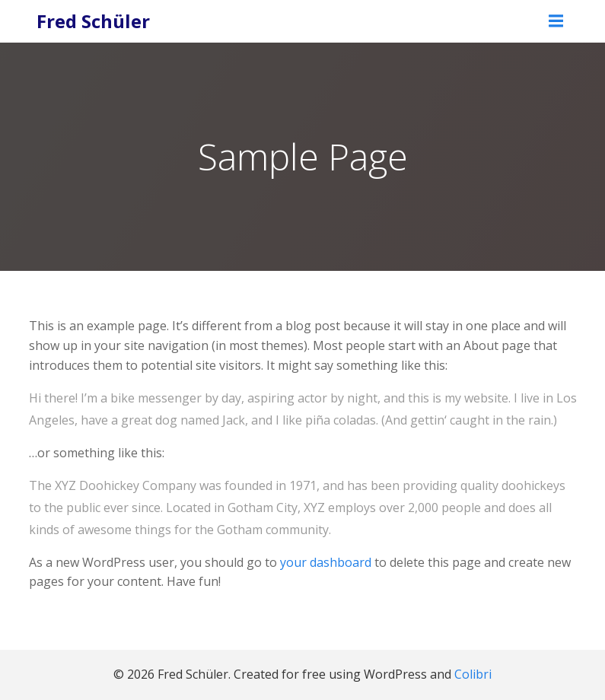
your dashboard (326, 562)
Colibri (473, 674)
